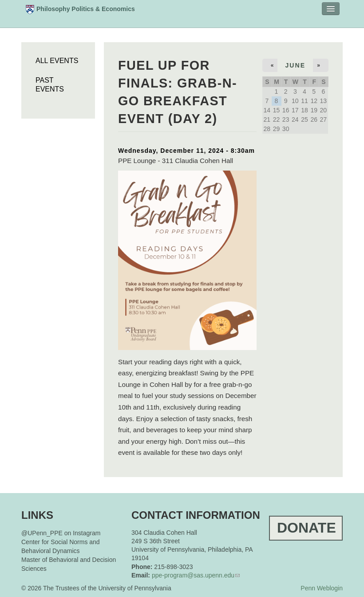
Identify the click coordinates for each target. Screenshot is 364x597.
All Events (57, 61)
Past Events (50, 85)
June (295, 65)
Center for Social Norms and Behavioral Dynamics (61, 546)
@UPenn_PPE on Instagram (61, 533)
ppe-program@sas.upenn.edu (193, 575)
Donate (307, 528)
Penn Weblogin (322, 588)
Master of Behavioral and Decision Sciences (69, 564)
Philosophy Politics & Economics (80, 10)
